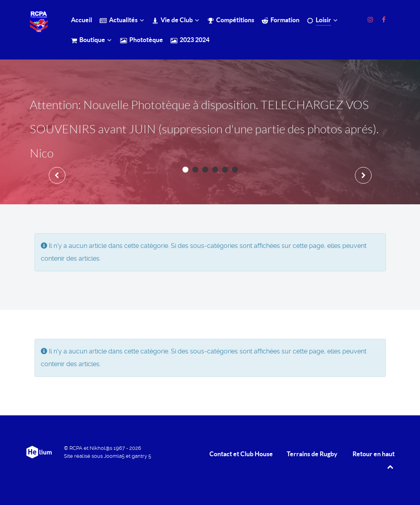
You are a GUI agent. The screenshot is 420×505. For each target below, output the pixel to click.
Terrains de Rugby (312, 454)
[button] (185, 170)
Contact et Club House (241, 454)
